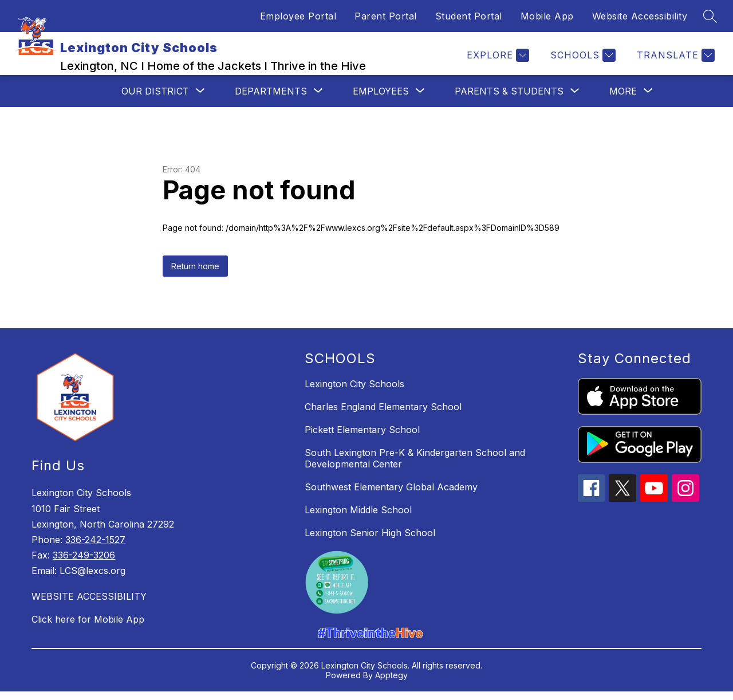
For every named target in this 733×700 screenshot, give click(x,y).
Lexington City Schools (354, 392)
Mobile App (547, 16)
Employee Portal (298, 16)
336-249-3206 (84, 564)
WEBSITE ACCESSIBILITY (89, 605)
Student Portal (469, 16)
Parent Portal (386, 16)
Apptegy (391, 684)
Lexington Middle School (358, 518)
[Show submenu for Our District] (155, 100)
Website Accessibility (640, 16)
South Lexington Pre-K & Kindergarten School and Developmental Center (415, 467)
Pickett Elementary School (362, 438)
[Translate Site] (674, 60)
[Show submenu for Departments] (271, 100)
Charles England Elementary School (383, 415)
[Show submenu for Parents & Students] (509, 100)
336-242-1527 (95, 548)
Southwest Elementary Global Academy (391, 495)
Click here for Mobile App (88, 628)
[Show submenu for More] (623, 100)
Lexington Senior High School (370, 541)
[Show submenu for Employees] (381, 100)
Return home (195, 275)
